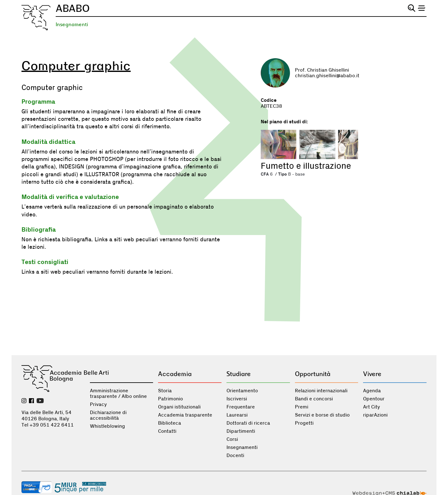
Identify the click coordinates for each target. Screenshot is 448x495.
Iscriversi (237, 399)
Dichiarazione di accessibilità (108, 415)
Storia (165, 391)
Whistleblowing (107, 426)
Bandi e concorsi (314, 399)
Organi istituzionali (179, 407)
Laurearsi (237, 415)
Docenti (235, 455)
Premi (302, 407)
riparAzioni (375, 415)
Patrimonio (170, 399)
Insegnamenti (72, 24)
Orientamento (242, 391)
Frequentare (241, 407)
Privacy (98, 404)
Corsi (232, 439)
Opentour (374, 399)
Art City (371, 407)
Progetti (304, 423)
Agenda (372, 391)
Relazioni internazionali (321, 391)
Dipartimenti (241, 431)
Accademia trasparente (185, 415)
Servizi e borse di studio (322, 415)
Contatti (167, 431)
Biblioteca (170, 423)
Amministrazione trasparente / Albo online (118, 394)
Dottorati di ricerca (248, 423)
